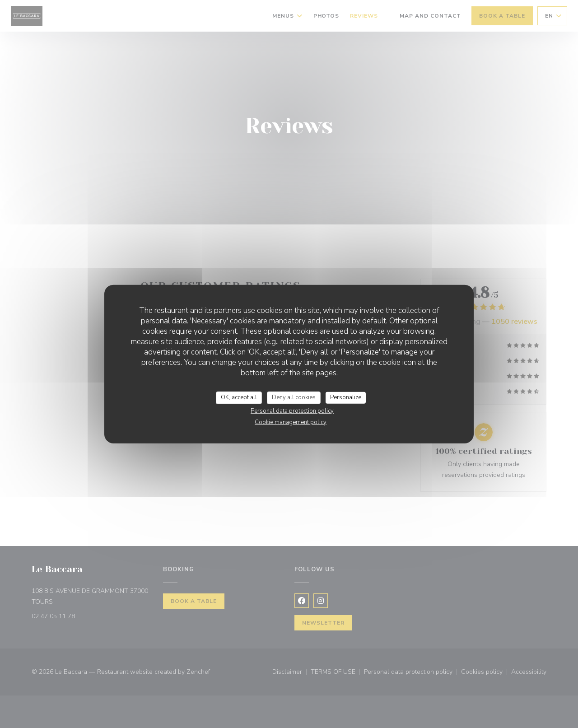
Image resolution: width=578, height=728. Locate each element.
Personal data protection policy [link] (292, 411)
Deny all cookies (294, 397)
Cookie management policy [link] (291, 422)
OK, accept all (239, 397)
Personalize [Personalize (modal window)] (346, 397)
